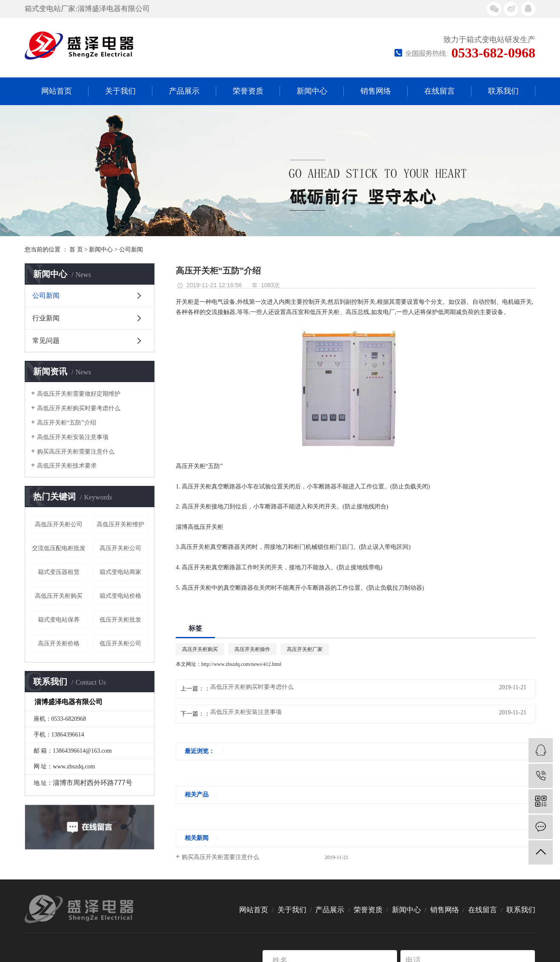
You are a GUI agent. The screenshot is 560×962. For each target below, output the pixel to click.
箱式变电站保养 (59, 620)
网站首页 (57, 91)
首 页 (76, 250)
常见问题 (46, 341)
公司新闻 (131, 250)
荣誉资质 (248, 91)
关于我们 (120, 91)
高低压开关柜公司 (59, 524)
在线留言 (440, 91)
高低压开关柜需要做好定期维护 (79, 394)
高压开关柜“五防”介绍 (66, 423)
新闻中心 (312, 91)
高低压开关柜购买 (59, 596)
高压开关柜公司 (120, 548)
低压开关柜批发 (120, 620)
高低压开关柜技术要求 (67, 466)
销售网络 (376, 91)
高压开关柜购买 (200, 649)
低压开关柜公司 (120, 644)
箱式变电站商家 (120, 572)
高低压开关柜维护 (120, 524)
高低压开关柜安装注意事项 (73, 437)
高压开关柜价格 (59, 644)
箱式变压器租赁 (59, 572)
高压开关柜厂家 (305, 649)
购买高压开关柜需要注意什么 (76, 452)
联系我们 (503, 91)
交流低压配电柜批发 (59, 548)
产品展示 (184, 91)
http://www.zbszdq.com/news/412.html (241, 664)
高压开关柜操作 (252, 649)
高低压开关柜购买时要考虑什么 (79, 408)
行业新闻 (46, 318)
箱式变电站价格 (120, 596)
